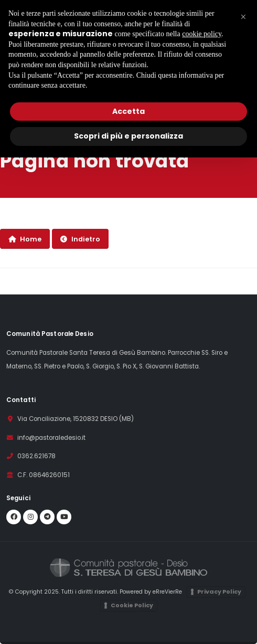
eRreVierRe (167, 592)
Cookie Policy (132, 605)
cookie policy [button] (202, 34)
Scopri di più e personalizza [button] (128, 136)
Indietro (80, 239)
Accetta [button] (128, 111)
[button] (243, 17)
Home (25, 239)
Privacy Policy (219, 592)
